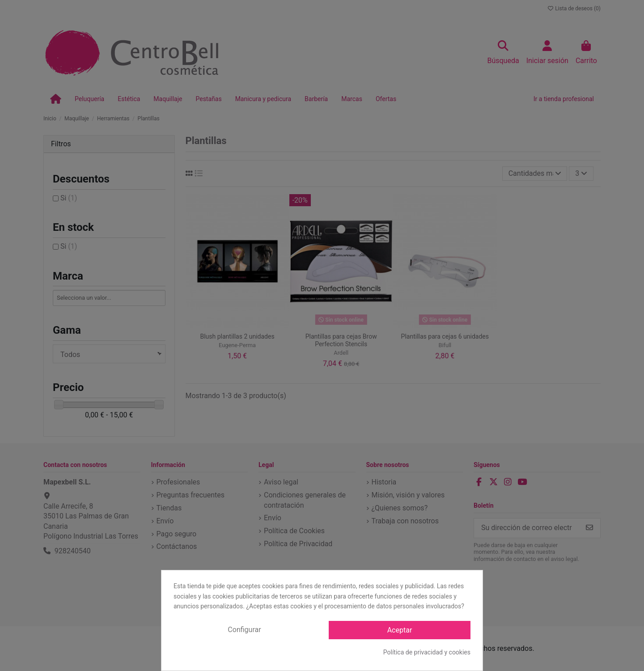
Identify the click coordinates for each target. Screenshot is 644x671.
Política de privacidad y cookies (427, 652)
